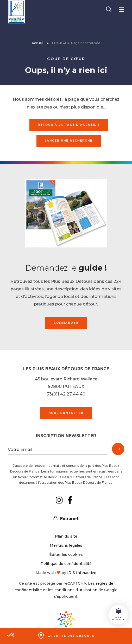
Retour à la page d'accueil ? (69, 125)
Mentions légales (66, 545)
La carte (71, 636)
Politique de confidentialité (66, 564)
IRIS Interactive (82, 573)
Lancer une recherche (69, 141)
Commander (66, 323)
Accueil (38, 43)
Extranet (69, 519)
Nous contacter (66, 413)
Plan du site (66, 536)
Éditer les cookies (66, 554)
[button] (11, 635)
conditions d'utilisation (76, 590)
